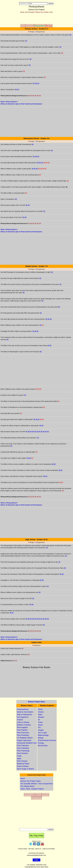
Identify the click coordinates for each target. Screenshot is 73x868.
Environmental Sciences (47, 740)
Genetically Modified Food (27, 743)
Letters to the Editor (49, 849)
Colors (40, 722)
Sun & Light (42, 733)
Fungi (19, 756)
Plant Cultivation (23, 748)
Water (40, 715)
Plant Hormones (23, 733)
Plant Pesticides (23, 735)
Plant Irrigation (22, 727)
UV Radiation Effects (25, 738)
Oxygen (41, 730)
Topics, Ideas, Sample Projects (32, 789)
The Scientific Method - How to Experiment (36, 784)
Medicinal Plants (23, 764)
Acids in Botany (23, 766)
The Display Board (27, 786)
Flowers (41, 712)
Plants (40, 709)
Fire (39, 727)
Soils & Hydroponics (24, 715)
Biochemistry (43, 746)
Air (39, 720)
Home (23, 778)
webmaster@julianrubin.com (37, 855)
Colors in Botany (23, 722)
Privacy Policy (23, 849)
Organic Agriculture (24, 740)
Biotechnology (43, 735)
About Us (38, 849)
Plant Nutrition (22, 730)
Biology (41, 738)
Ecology (41, 743)
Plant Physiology (23, 751)
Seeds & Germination (25, 712)
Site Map (31, 849)
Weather (41, 717)
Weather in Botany (24, 725)
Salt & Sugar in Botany (25, 769)
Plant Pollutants (23, 746)
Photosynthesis (23, 709)
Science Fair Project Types (30, 781)
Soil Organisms (23, 717)
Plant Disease (22, 761)
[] (67, 187)
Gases (40, 725)
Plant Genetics (22, 753)
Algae (19, 758)
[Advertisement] (36, 19)
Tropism (20, 720)
